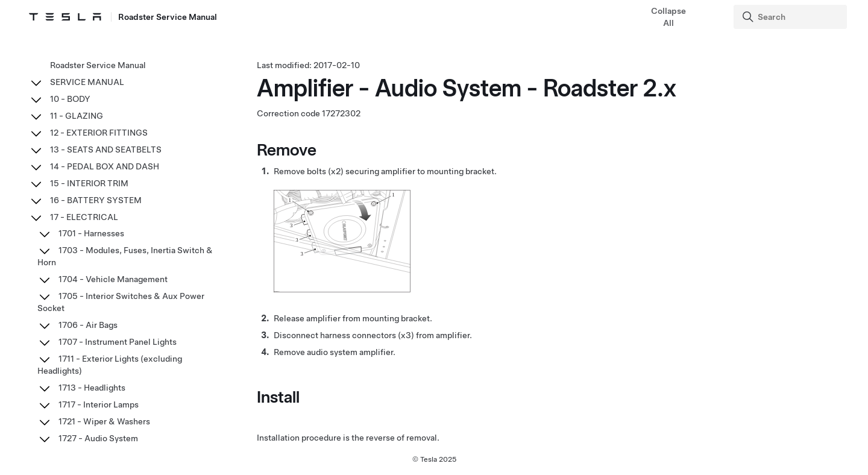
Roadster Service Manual (98, 65)
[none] (342, 289)
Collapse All (668, 17)
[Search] (791, 17)
